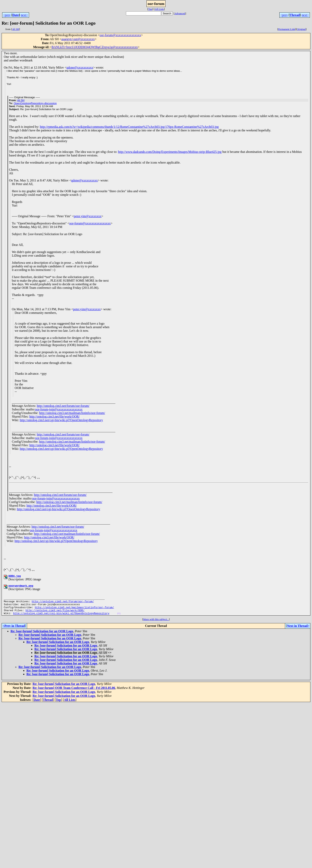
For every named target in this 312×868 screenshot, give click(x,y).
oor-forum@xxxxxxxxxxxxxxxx (120, 35)
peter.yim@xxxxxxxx (88, 216)
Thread (295, 15)
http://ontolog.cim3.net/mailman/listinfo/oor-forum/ (72, 413)
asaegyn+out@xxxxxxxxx (78, 39)
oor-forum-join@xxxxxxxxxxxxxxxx (59, 409)
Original (301, 29)
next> (24, 15)
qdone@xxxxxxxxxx (80, 67)
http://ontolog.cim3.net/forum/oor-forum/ (63, 406)
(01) (119, 619)
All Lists (159, 9)
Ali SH (21, 100)
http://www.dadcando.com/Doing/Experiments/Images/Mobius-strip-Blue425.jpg (170, 152)
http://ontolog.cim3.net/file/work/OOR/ (54, 417)
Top (150, 9)
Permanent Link (287, 29)
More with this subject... (156, 625)
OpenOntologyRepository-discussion (35, 103)
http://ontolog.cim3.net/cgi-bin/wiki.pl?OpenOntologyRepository (61, 420)
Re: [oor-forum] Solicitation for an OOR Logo (42, 637)
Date (16, 15)
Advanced (180, 13)
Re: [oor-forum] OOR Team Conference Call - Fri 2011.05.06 (74, 693)
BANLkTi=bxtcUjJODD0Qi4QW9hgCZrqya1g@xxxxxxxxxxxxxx (95, 47)
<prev (7, 15)
